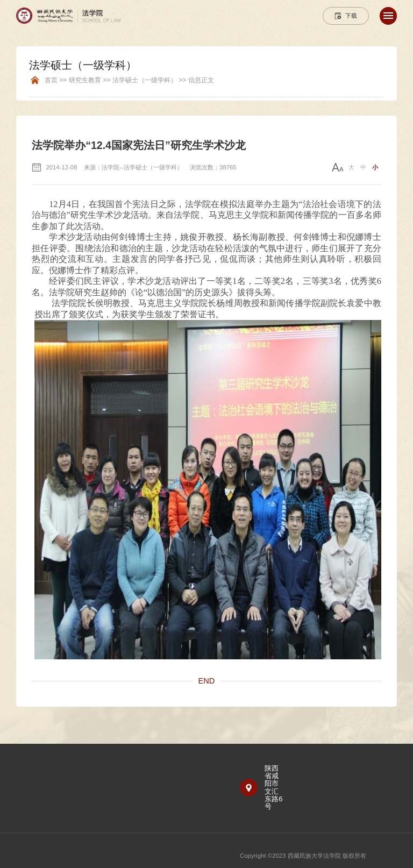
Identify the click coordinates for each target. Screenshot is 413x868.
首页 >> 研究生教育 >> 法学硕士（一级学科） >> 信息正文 (129, 80)
